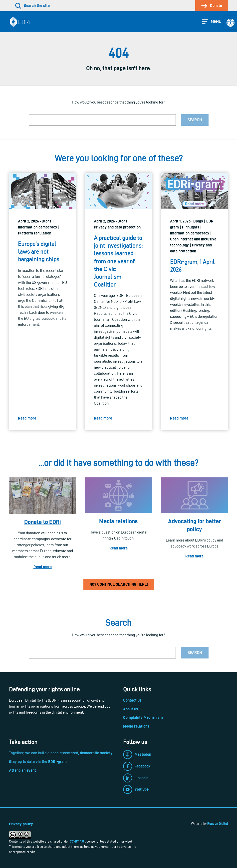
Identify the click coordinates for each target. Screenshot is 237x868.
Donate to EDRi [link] (43, 522)
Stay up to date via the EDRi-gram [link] (38, 762)
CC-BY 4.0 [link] (77, 841)
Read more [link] (43, 567)
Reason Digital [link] (218, 824)
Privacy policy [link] (21, 824)
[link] (231, 23)
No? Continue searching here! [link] (119, 584)
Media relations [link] (118, 521)
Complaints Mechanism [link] (143, 717)
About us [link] (131, 709)
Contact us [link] (132, 700)
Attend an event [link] (22, 770)
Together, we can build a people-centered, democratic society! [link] (61, 753)
